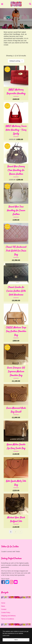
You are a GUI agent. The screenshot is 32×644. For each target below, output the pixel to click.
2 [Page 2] (16, 532)
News (3, 606)
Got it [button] (16, 640)
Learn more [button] (6, 635)
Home (5, 20)
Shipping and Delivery (8, 616)
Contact (4, 609)
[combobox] (16, 61)
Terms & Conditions (8, 619)
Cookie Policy (6, 613)
